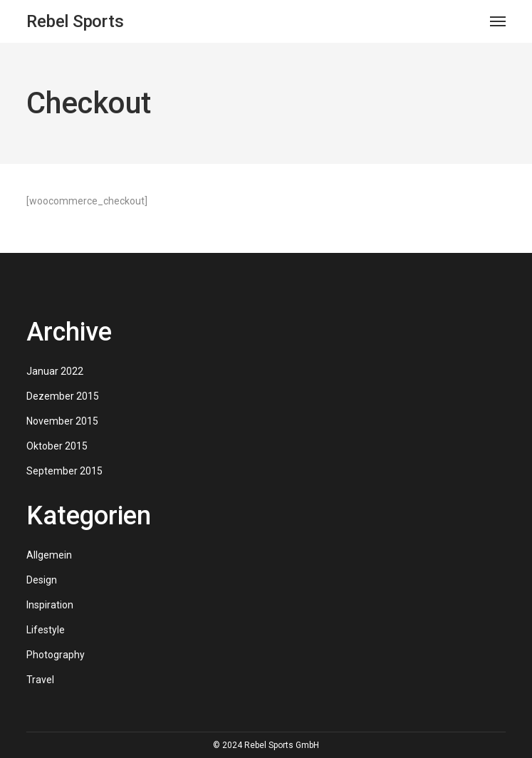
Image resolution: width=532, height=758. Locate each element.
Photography (56, 655)
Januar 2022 (55, 371)
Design (42, 580)
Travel (40, 680)
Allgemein (49, 555)
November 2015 (62, 421)
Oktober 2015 (57, 446)
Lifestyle (46, 630)
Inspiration (50, 605)
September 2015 (64, 471)
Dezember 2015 (63, 396)
